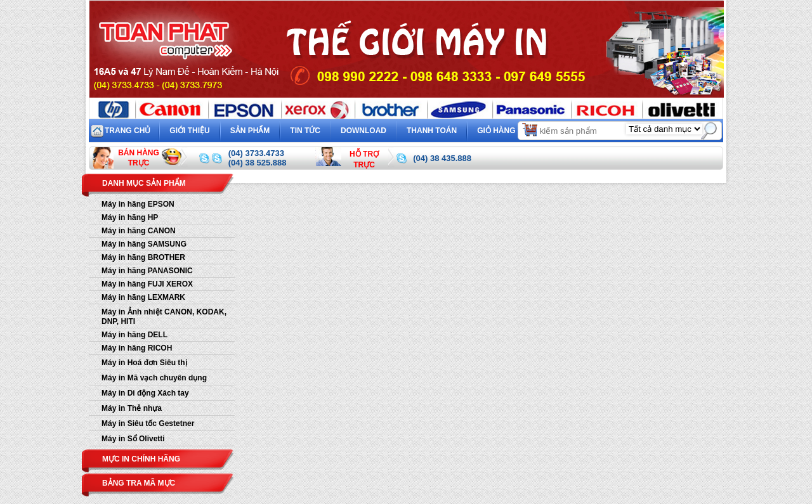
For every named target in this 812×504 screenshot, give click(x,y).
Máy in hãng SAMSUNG (144, 244)
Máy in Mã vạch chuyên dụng (154, 378)
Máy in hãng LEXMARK (143, 297)
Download (363, 131)
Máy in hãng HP (130, 217)
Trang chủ (128, 131)
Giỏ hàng (508, 129)
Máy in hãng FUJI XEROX (147, 284)
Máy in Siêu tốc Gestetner (148, 423)
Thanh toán (432, 131)
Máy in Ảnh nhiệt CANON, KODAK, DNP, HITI (164, 317)
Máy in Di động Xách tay (145, 393)
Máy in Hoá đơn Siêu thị (144, 363)
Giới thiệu (189, 131)
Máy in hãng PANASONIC (147, 271)
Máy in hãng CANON (139, 231)
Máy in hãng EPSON (138, 204)
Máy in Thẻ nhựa (132, 408)
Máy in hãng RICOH (137, 348)
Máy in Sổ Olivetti (133, 439)
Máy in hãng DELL (134, 335)
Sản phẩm (250, 131)
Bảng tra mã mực (139, 483)
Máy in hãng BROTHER (143, 257)
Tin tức (305, 131)
